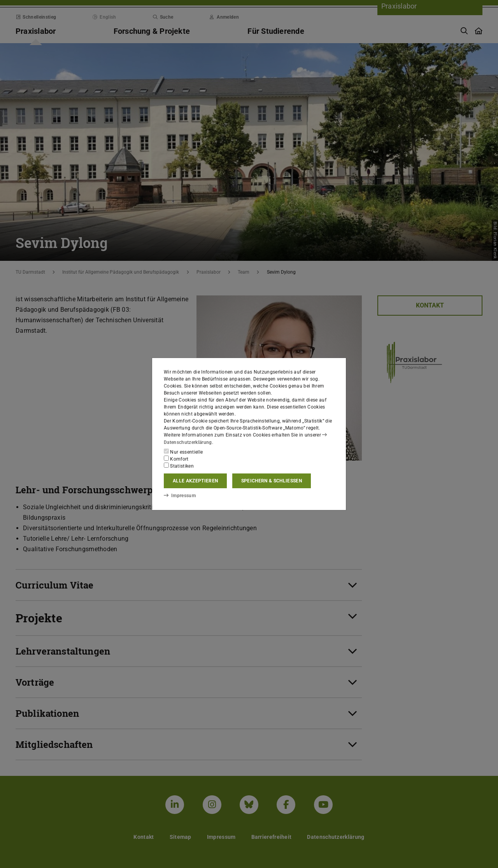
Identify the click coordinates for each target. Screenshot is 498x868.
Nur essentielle (183, 452)
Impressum (180, 496)
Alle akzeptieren (195, 481)
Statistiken (179, 466)
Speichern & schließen (272, 481)
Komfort (176, 459)
